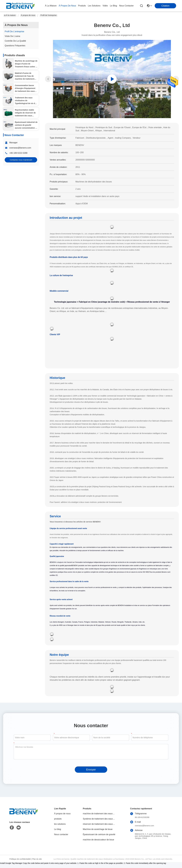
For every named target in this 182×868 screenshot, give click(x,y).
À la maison (51, 6)
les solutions (94, 6)
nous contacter (126, 6)
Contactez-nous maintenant (21, 160)
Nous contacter (61, 834)
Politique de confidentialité (20, 859)
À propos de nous (67, 6)
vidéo (105, 6)
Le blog (58, 829)
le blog (113, 6)
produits (82, 6)
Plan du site (37, 859)
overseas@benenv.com (20, 148)
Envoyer (91, 770)
